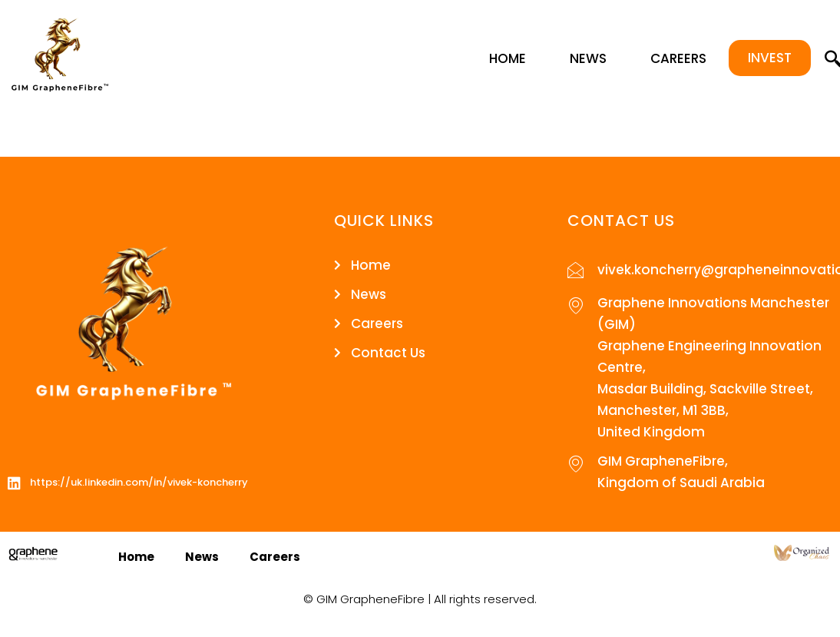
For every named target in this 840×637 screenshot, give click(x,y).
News (588, 58)
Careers (678, 58)
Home (508, 58)
